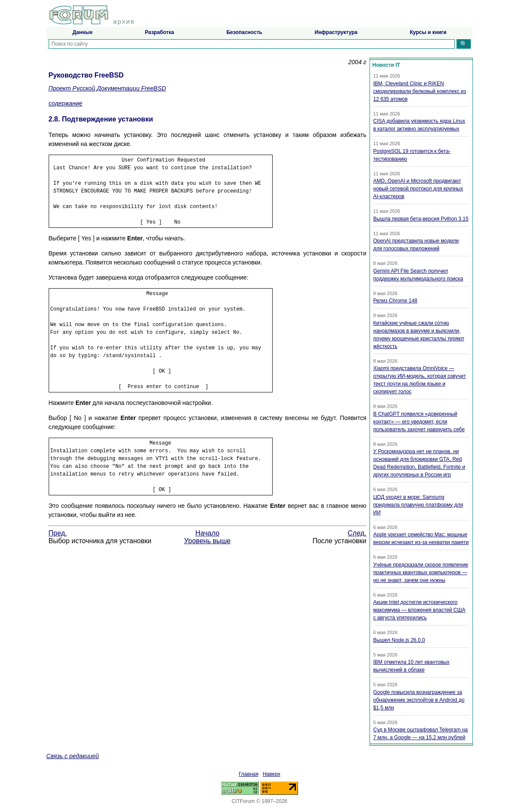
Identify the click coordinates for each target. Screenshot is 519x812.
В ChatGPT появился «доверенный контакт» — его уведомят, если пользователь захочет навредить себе (419, 422)
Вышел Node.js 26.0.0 (399, 640)
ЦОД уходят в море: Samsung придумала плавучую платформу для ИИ (418, 505)
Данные (82, 32)
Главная (249, 774)
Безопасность (244, 32)
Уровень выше (208, 541)
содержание (66, 103)
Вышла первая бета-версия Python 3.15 (421, 219)
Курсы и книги (428, 32)
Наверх (272, 774)
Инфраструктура (336, 32)
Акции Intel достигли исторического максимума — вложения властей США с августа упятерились (420, 610)
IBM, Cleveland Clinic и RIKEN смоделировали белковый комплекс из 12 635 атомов (420, 91)
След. (357, 533)
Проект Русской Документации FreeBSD (107, 88)
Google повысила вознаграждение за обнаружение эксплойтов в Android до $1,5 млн (419, 700)
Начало (208, 533)
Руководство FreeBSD (86, 75)
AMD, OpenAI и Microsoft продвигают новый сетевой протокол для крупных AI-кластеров (418, 189)
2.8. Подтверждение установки (101, 119)
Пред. (58, 533)
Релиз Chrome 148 (395, 301)
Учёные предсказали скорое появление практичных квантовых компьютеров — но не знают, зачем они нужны (421, 572)
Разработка (159, 32)
